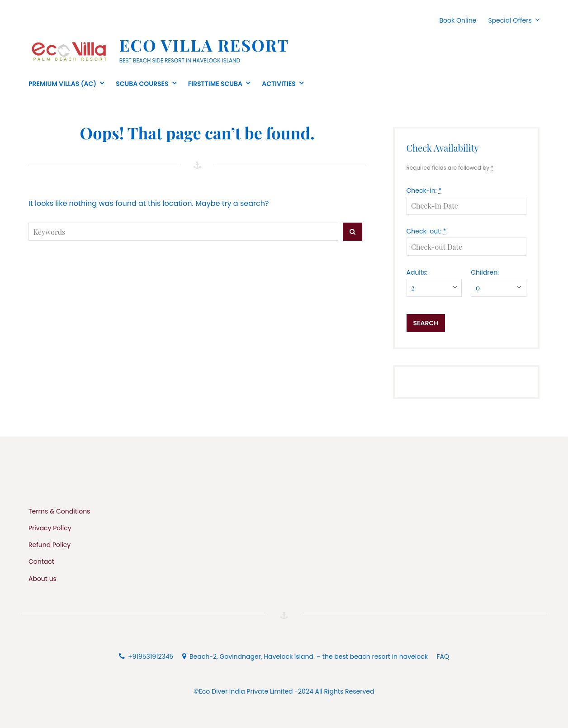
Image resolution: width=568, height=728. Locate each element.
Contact (41, 561)
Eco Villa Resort (204, 45)
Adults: (417, 272)
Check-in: (424, 190)
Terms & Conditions (59, 511)
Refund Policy (50, 545)
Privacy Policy (50, 528)
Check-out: (426, 231)
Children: (485, 272)
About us (43, 579)
